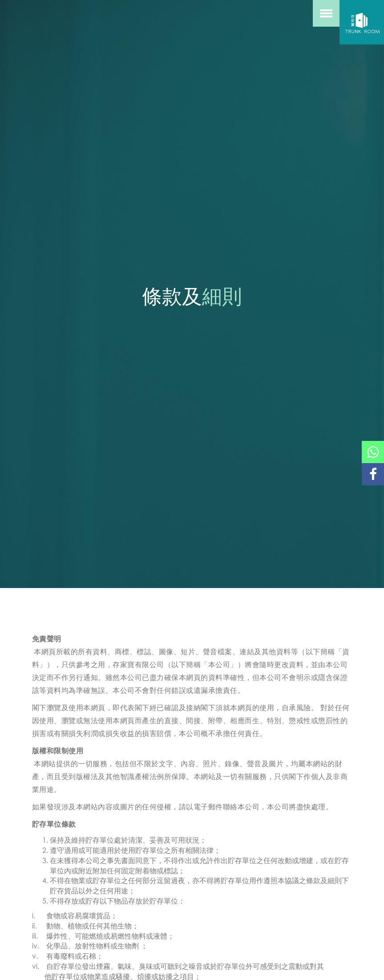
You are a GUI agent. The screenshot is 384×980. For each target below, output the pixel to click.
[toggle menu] (326, 13)
